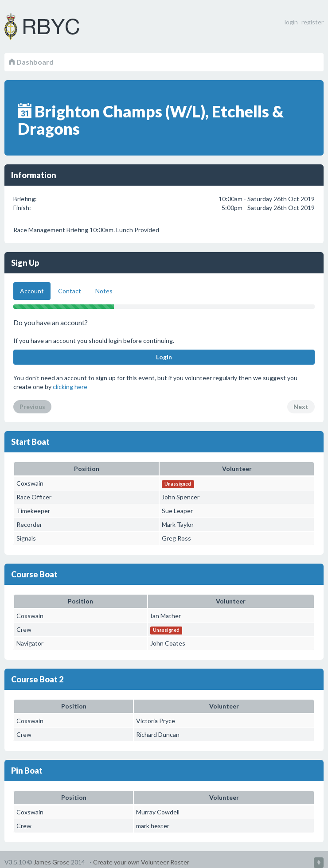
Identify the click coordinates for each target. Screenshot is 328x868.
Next (301, 407)
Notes (104, 291)
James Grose (52, 862)
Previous (32, 407)
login (291, 22)
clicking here (70, 387)
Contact (70, 291)
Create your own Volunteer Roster (141, 862)
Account (32, 291)
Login (164, 357)
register (312, 22)
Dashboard (31, 62)
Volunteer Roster (53, 27)
